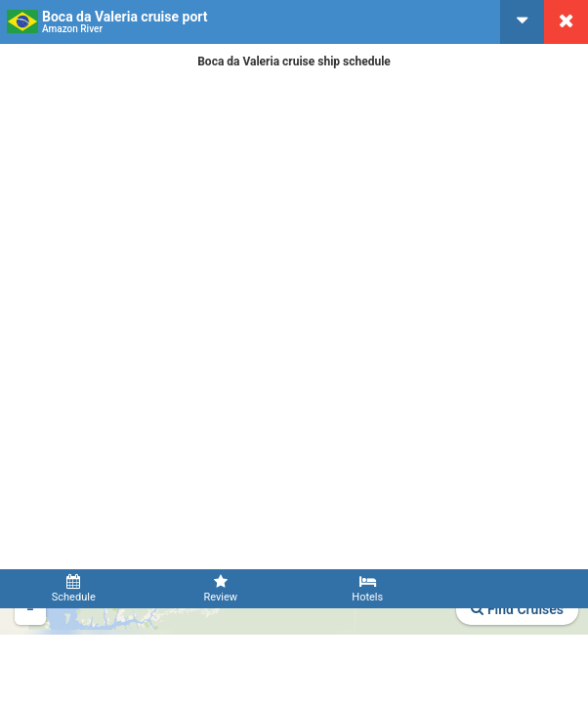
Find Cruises (517, 609)
